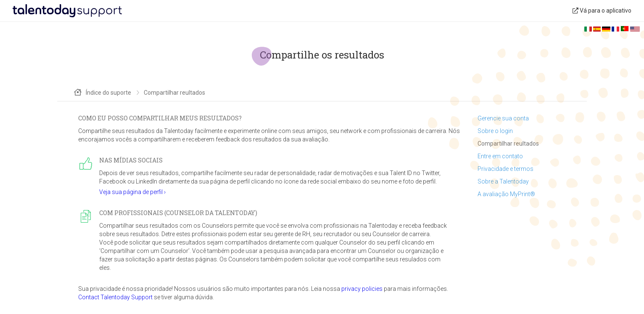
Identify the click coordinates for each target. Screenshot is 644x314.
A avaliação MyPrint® (506, 194)
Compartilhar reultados (508, 144)
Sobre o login (495, 131)
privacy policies (362, 289)
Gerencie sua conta (503, 118)
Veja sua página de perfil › (132, 192)
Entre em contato (500, 156)
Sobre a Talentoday (503, 181)
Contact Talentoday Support (115, 297)
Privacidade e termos (505, 169)
